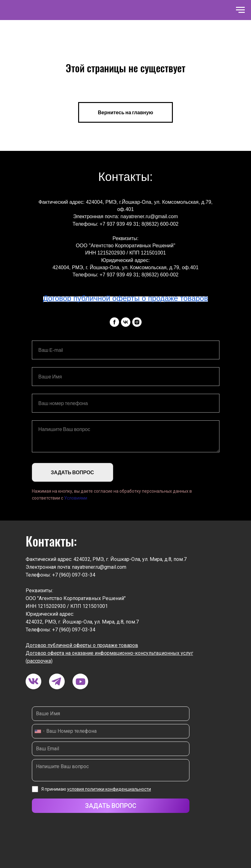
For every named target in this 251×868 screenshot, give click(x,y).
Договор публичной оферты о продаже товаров (82, 645)
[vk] (126, 322)
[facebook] (114, 322)
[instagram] (137, 322)
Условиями (76, 498)
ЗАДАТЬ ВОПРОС (73, 472)
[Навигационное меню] (240, 10)
